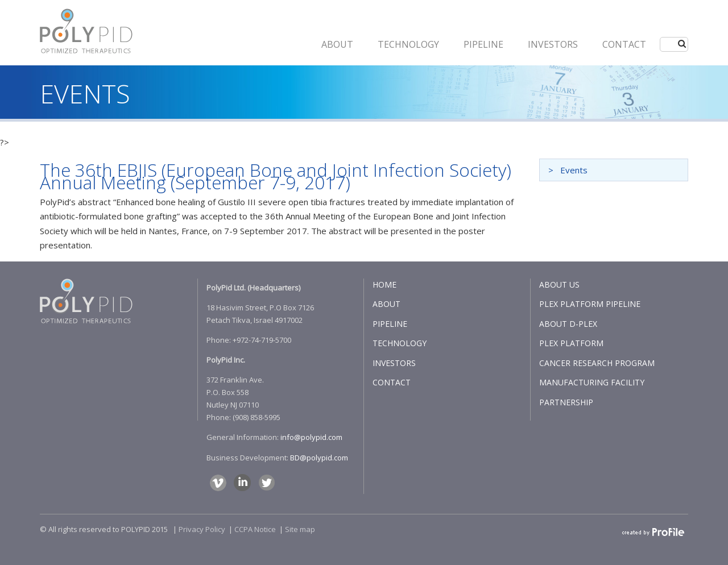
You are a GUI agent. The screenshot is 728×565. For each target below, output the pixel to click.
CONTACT (624, 44)
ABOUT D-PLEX (568, 324)
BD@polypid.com (319, 458)
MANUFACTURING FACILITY (592, 382)
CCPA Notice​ (255, 529)
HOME (384, 284)
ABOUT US (559, 284)
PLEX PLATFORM (571, 343)
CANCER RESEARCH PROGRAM (597, 363)
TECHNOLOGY (400, 343)
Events (574, 170)
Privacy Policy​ (202, 529)
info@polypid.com (311, 437)
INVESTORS (553, 44)
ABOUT (337, 44)
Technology (408, 44)
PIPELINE (483, 44)
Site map (300, 529)
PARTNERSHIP (566, 402)
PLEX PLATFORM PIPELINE (590, 304)
